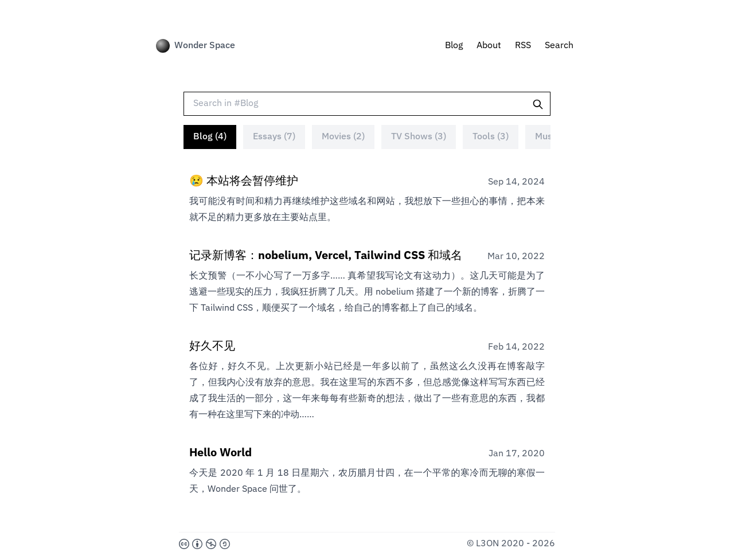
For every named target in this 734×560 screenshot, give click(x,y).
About (489, 46)
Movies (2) (343, 137)
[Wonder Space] (163, 46)
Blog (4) (210, 137)
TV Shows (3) (419, 137)
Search (559, 46)
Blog (454, 46)
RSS (523, 46)
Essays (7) (274, 137)
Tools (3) (491, 137)
